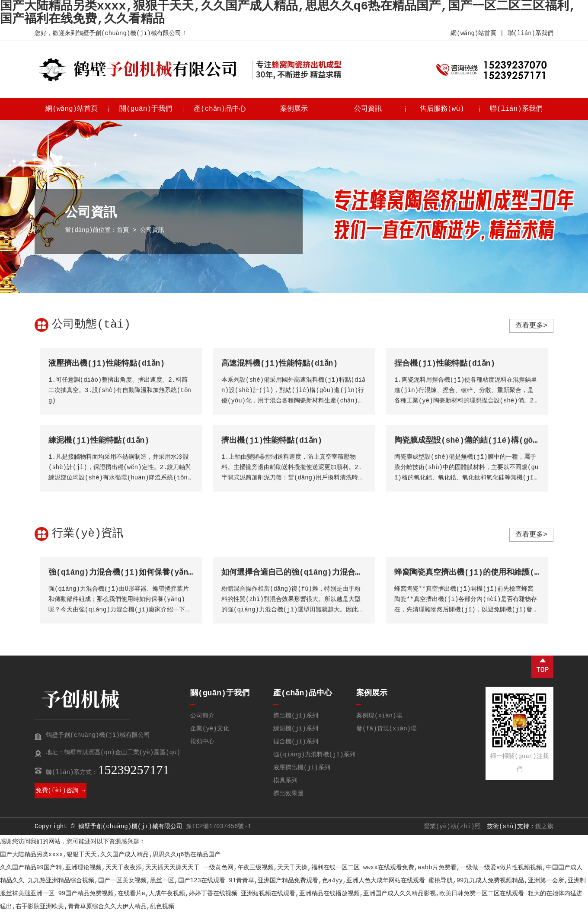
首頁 (123, 230)
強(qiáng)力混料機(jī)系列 (314, 755)
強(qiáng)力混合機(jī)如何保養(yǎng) (123, 572)
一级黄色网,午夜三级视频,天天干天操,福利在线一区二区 (281, 868)
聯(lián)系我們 (530, 33)
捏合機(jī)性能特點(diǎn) (445, 363)
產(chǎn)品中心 (220, 109)
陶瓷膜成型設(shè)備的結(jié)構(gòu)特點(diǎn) (490, 440)
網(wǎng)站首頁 (473, 33)
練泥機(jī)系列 (296, 729)
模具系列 (285, 781)
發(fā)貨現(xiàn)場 (387, 729)
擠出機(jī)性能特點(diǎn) (272, 440)
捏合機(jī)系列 (296, 742)
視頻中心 (202, 742)
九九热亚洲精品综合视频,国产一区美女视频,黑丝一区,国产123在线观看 (126, 881)
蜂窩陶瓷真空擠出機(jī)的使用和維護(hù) (471, 572)
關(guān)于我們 (146, 109)
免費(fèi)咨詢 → (61, 791)
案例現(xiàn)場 (379, 716)
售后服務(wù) (442, 109)
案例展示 (294, 109)
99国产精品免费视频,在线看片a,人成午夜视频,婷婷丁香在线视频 (147, 894)
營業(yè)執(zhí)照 (452, 826)
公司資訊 (368, 109)
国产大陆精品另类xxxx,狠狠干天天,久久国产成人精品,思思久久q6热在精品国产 (110, 855)
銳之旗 (544, 826)
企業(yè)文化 (210, 729)
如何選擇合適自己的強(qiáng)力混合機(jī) (302, 572)
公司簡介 (202, 716)
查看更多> (531, 326)
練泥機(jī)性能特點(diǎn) (99, 440)
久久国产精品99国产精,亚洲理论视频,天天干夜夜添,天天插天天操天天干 (100, 868)
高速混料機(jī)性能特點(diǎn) (280, 363)
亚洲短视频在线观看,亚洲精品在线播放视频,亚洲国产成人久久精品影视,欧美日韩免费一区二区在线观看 (382, 894)
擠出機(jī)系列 (296, 716)
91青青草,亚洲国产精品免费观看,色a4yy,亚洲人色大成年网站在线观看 (327, 881)
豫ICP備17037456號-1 (219, 826)
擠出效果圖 (288, 794)
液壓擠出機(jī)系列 (302, 768)
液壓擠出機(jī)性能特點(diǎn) (107, 363)
